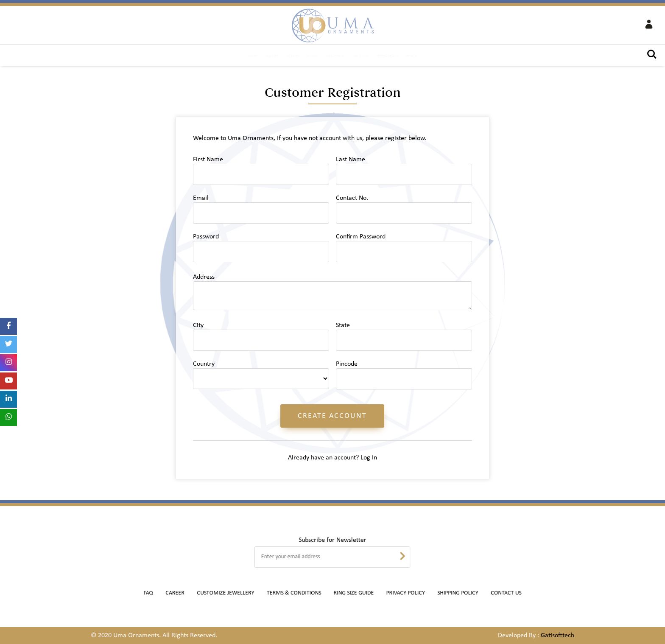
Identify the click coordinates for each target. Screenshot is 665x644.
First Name (208, 160)
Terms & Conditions (302, 593)
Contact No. (352, 198)
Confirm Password (361, 237)
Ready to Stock (391, 56)
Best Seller (291, 56)
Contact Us (499, 56)
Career (208, 593)
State (343, 325)
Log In (369, 458)
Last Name (351, 160)
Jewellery (165, 56)
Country (204, 364)
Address (204, 277)
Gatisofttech (556, 636)
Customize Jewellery (448, 56)
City (198, 325)
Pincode (347, 364)
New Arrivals (249, 56)
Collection (205, 56)
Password (206, 237)
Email (201, 198)
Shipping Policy (431, 593)
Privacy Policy (390, 593)
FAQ (187, 593)
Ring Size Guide (349, 593)
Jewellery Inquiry (338, 56)
